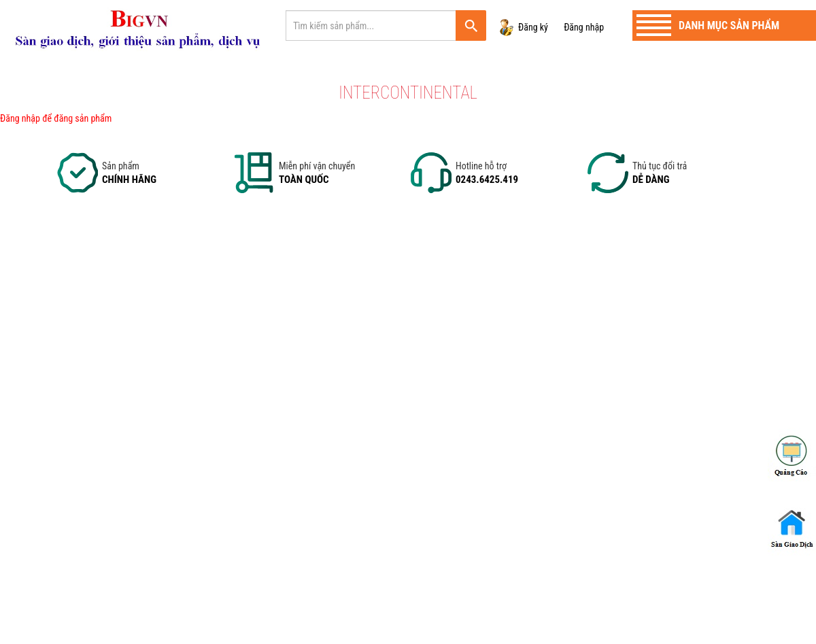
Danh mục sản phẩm (729, 26)
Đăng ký (533, 27)
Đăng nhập (584, 27)
